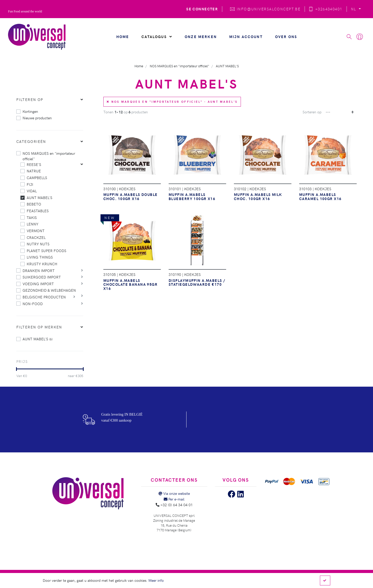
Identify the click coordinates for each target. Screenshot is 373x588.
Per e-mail (174, 499)
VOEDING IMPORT (38, 284)
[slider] (16, 369)
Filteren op (30, 99)
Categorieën (31, 141)
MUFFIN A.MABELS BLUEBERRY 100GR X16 (192, 196)
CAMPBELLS (37, 178)
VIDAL (32, 191)
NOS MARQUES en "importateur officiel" (49, 156)
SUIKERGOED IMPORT (42, 277)
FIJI (30, 184)
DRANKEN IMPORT (39, 270)
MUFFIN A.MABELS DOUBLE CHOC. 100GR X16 (131, 196)
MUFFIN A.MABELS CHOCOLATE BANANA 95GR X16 (130, 284)
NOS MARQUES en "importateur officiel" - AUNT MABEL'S (172, 102)
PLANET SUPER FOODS (46, 251)
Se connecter (202, 9)
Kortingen (30, 111)
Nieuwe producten (37, 118)
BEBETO (34, 204)
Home (123, 36)
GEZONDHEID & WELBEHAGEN (49, 290)
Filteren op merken (39, 327)
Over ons (286, 36)
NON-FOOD (33, 304)
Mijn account (246, 36)
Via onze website (174, 493)
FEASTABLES (38, 211)
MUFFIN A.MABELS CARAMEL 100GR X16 (320, 196)
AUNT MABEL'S (40, 197)
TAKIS (32, 217)
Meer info (156, 580)
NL (354, 9)
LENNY (33, 224)
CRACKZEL (36, 237)
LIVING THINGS (40, 257)
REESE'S (34, 164)
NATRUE (34, 171)
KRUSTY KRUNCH (42, 264)
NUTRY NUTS (38, 244)
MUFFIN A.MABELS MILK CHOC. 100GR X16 (258, 196)
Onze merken (201, 36)
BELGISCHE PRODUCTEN (44, 297)
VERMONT (36, 231)
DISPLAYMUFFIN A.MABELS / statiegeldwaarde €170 (197, 282)
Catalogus (157, 36)
